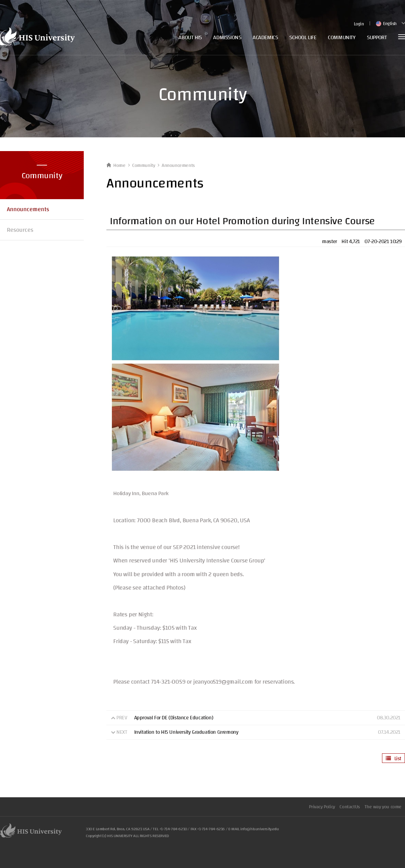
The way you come (383, 807)
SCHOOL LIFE (303, 37)
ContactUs (350, 807)
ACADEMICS (265, 37)
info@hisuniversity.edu (259, 829)
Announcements (28, 209)
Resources (20, 230)
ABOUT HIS (190, 37)
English (386, 24)
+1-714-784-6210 (173, 829)
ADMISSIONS (227, 37)
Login (359, 24)
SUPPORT (377, 37)
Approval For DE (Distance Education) (174, 718)
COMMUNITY (342, 37)
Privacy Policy (322, 807)
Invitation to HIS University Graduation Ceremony (186, 732)
